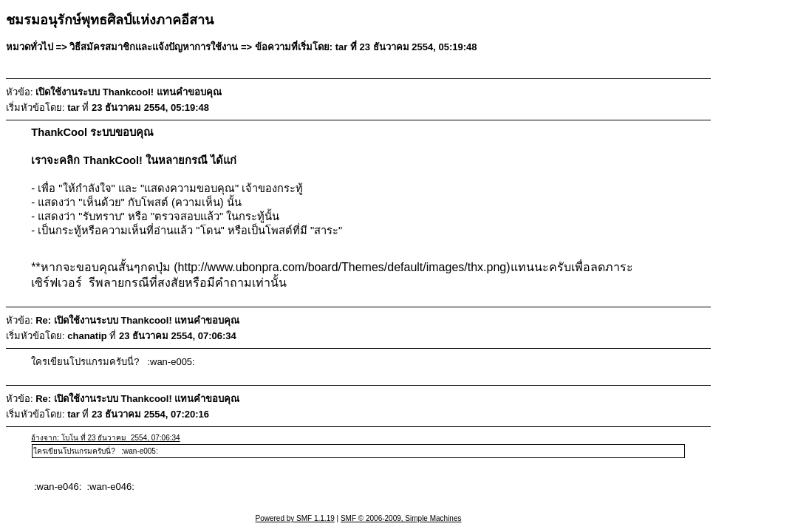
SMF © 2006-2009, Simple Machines (401, 518)
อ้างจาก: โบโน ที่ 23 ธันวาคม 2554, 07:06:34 (105, 438)
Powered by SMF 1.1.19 (295, 518)
